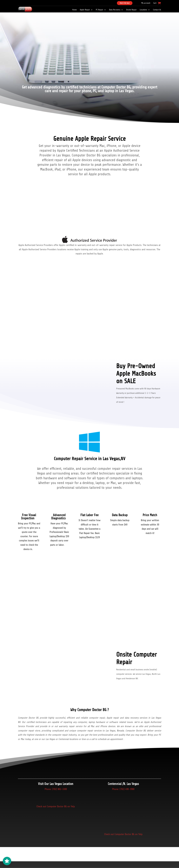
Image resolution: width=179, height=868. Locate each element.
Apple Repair (85, 10)
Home (75, 10)
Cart (155, 3)
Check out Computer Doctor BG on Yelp (56, 806)
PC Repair (99, 10)
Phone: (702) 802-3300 (56, 789)
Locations (143, 10)
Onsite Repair (131, 10)
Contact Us (157, 10)
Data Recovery (115, 10)
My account (146, 3)
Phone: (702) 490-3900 (123, 789)
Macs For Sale (125, 3)
